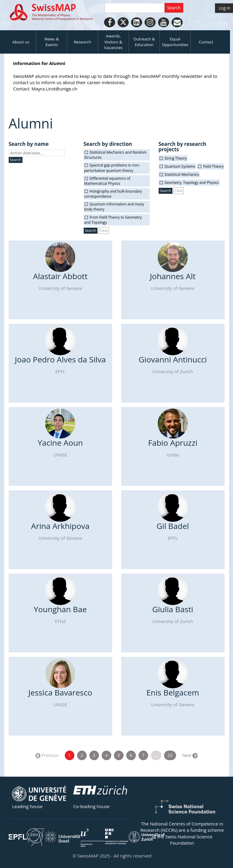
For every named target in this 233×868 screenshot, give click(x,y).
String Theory (176, 158)
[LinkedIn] (137, 22)
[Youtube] (164, 22)
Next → (190, 755)
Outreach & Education (144, 42)
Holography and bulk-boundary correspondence (113, 194)
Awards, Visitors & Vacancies (113, 42)
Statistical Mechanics (182, 174)
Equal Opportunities (175, 42)
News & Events (52, 42)
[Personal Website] (177, 22)
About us (21, 42)
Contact (206, 42)
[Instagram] (150, 22)
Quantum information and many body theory (114, 207)
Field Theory (213, 166)
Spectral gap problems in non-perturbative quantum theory (112, 168)
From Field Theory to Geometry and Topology (113, 220)
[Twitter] (123, 22)
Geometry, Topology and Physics (192, 183)
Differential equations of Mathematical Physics (107, 181)
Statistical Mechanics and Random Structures (115, 155)
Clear (104, 230)
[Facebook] (110, 22)
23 (170, 755)
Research (82, 42)
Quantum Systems (180, 166)
